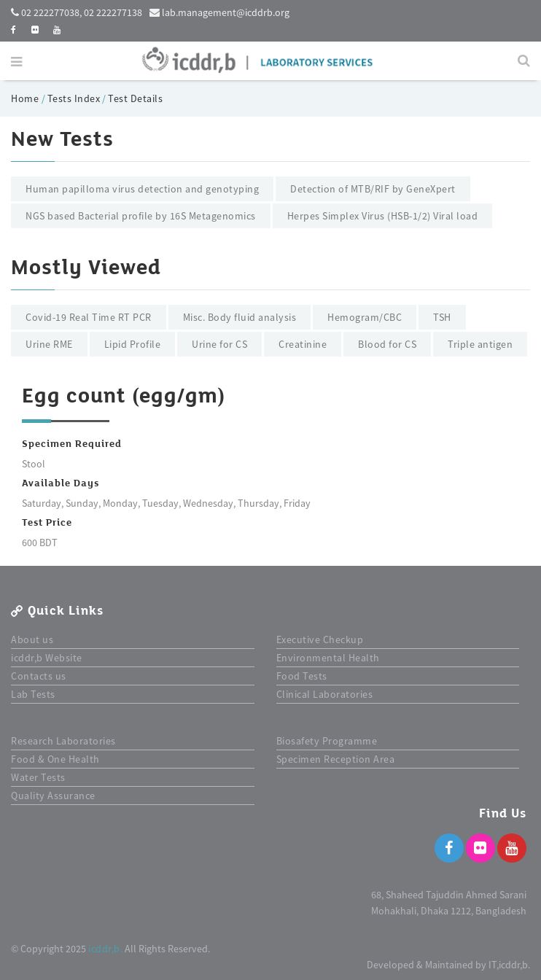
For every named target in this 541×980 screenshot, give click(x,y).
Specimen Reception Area (336, 759)
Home (26, 98)
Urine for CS (219, 344)
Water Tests (38, 777)
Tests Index (74, 98)
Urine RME (49, 344)
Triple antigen (480, 344)
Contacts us (39, 676)
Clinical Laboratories (325, 694)
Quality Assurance (53, 796)
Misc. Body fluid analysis (240, 317)
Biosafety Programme (327, 741)
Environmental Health (328, 658)
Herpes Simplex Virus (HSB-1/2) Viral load (383, 216)
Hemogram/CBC (365, 317)
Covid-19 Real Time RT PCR (89, 317)
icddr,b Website (47, 658)
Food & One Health (55, 759)
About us (32, 639)
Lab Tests (33, 694)
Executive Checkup (320, 639)
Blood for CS (387, 344)
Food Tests (302, 676)
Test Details (135, 98)
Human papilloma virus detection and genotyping (142, 189)
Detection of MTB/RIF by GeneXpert (373, 189)
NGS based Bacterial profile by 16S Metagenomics (141, 216)
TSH (442, 317)
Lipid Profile (133, 344)
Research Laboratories (63, 741)
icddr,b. (105, 949)
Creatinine (303, 344)
